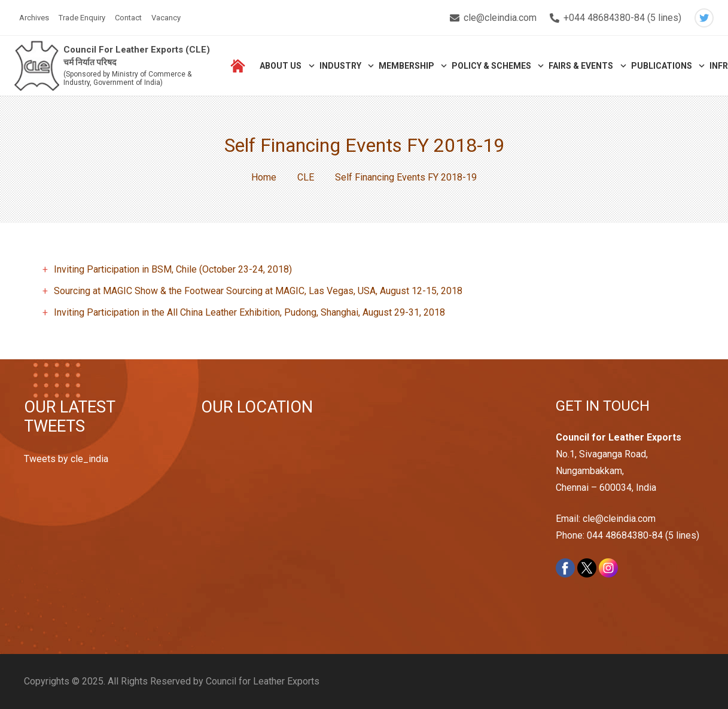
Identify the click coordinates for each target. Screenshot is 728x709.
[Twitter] (704, 18)
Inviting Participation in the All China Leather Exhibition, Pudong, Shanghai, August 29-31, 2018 (249, 312)
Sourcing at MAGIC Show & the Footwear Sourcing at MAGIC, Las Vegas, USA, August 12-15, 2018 (258, 291)
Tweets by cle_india (66, 459)
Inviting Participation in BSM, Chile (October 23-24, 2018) (173, 269)
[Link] (37, 66)
